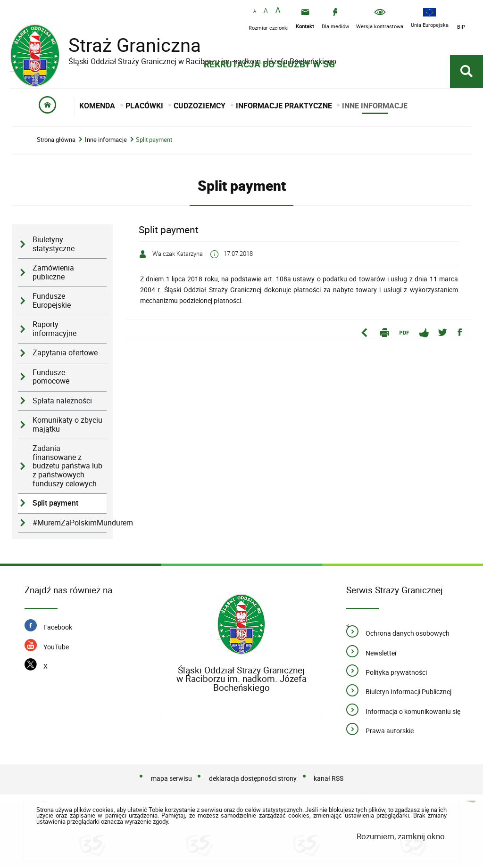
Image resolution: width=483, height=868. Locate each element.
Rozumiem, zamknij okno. (402, 838)
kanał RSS (329, 780)
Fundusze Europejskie (52, 302)
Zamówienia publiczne (53, 274)
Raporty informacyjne (54, 330)
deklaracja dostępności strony (253, 780)
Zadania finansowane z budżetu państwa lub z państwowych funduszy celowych (67, 467)
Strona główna (56, 141)
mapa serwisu (171, 780)
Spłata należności (62, 402)
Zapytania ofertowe (65, 354)
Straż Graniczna (127, 45)
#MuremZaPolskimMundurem (70, 524)
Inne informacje (106, 141)
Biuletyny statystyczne (54, 246)
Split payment (154, 141)
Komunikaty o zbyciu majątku (67, 426)
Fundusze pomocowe (51, 378)
